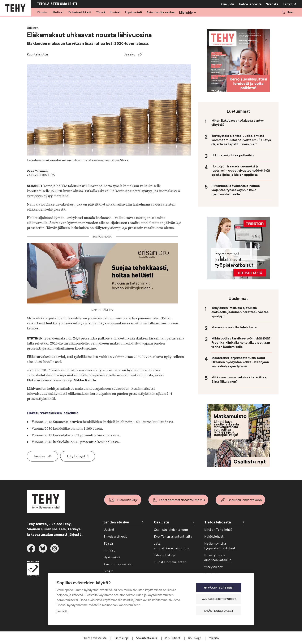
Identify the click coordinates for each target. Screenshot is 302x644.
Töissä (101, 13)
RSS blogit (195, 638)
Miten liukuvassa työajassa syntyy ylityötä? (238, 123)
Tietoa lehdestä (250, 4)
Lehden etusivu (116, 522)
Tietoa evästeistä (95, 638)
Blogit (108, 571)
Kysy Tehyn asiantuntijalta (173, 537)
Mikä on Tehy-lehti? (218, 530)
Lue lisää (62, 612)
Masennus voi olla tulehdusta (234, 327)
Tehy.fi (288, 4)
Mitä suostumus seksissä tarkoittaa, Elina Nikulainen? (239, 379)
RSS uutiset (173, 638)
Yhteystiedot (213, 567)
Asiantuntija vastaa (161, 13)
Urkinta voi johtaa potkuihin (232, 155)
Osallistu (228, 4)
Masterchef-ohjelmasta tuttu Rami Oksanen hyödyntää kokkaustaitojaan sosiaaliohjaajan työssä (240, 362)
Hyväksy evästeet (220, 588)
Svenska (272, 4)
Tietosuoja (122, 638)
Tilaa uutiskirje (127, 500)
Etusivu (43, 13)
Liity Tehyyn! (76, 456)
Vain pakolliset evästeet (220, 599)
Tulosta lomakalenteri (170, 562)
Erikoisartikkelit (80, 13)
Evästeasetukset (220, 611)
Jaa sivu (130, 54)
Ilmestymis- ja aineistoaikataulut (218, 558)
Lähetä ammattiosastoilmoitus (182, 500)
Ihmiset (115, 13)
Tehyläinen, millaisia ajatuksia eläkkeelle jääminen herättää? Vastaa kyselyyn (240, 312)
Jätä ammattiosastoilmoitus (171, 546)
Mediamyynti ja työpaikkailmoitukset (220, 546)
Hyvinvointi (134, 13)
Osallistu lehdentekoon (245, 500)
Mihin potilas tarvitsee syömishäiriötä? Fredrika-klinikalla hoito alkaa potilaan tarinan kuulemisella (241, 343)
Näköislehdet (214, 537)
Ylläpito (214, 638)
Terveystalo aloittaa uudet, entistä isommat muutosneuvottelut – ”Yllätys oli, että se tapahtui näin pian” (241, 140)
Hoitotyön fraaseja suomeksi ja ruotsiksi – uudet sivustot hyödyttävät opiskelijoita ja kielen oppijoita (241, 171)
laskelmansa (142, 204)
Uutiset (58, 13)
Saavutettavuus (147, 638)
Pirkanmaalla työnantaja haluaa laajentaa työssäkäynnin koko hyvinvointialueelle (236, 190)
